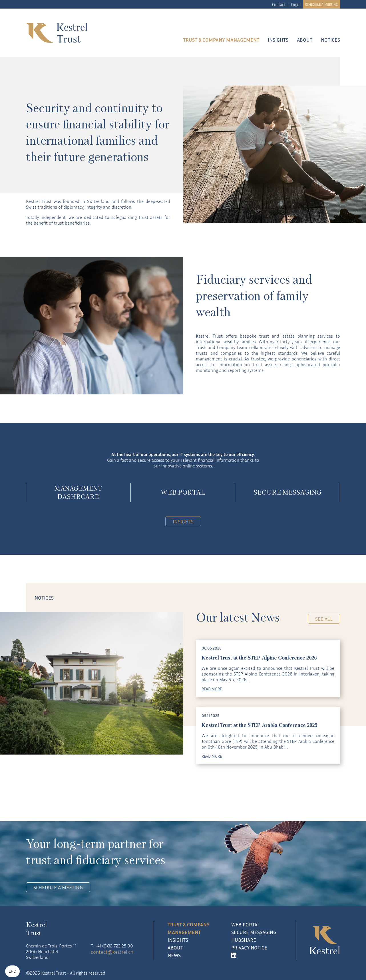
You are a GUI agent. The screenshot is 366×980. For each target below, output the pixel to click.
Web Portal (246, 924)
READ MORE (212, 689)
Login (296, 4)
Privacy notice (249, 947)
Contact (279, 4)
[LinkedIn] (256, 955)
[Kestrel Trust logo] (81, 33)
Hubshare (244, 940)
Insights (278, 40)
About (305, 40)
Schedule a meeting (321, 4)
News (174, 955)
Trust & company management (221, 40)
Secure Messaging (254, 932)
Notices (330, 40)
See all (324, 619)
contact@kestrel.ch (112, 952)
